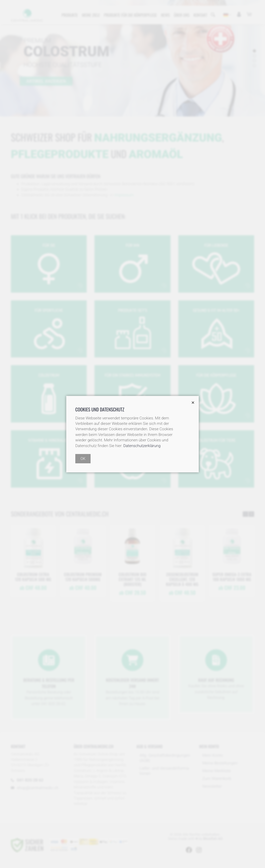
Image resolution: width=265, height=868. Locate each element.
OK (83, 459)
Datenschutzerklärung (142, 446)
